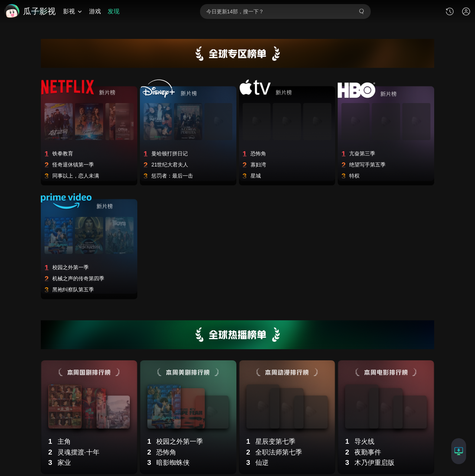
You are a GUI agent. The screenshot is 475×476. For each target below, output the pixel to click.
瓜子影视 (39, 11)
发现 (114, 11)
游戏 (95, 11)
